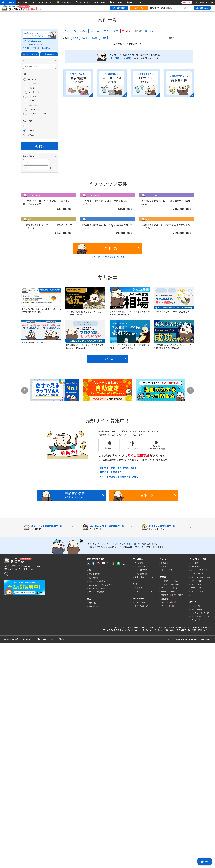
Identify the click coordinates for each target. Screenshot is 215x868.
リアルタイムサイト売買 (201, 802)
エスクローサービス (143, 792)
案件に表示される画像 (112, 855)
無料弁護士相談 (141, 799)
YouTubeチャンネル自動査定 (101, 810)
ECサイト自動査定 (96, 817)
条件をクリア (51, 380)
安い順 (85, 38)
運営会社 (165, 824)
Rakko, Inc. (189, 864)
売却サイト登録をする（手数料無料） (118, 693)
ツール (194, 820)
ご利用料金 (167, 8)
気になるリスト (30, 54)
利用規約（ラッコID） (170, 806)
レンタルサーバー (198, 799)
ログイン (186, 8)
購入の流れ (94, 831)
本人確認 (115, 58)
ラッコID (195, 788)
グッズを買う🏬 (168, 831)
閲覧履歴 (49, 54)
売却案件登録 (119, 8)
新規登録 (165, 788)
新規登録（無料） (203, 8)
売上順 (94, 38)
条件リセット (150, 31)
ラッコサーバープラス (200, 838)
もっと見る (114, 584)
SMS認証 (127, 58)
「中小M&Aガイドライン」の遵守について (53, 864)
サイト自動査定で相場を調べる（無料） (119, 702)
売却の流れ (94, 803)
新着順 (75, 38)
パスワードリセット (169, 795)
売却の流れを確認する (110, 697)
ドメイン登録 (197, 806)
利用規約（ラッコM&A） (171, 809)
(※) (40, 10)
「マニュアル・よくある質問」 (122, 768)
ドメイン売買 (197, 809)
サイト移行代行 (141, 795)
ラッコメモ (196, 845)
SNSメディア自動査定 (98, 813)
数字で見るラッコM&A (144, 802)
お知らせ (138, 813)
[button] (104, 788)
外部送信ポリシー (168, 817)
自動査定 (154, 8)
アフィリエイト (197, 817)
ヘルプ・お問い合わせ (144, 817)
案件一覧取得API (142, 831)
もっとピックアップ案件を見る (108, 482)
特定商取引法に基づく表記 (172, 820)
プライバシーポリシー (170, 813)
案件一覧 (139, 8)
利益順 (103, 38)
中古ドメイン (197, 813)
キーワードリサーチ (199, 795)
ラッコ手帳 (196, 831)
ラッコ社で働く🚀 (169, 827)
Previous (25, 615)
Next (190, 615)
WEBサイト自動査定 (97, 806)
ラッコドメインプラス (200, 841)
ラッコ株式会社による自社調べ (196, 852)
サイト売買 (196, 792)
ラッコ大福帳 (197, 834)
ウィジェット (140, 827)
